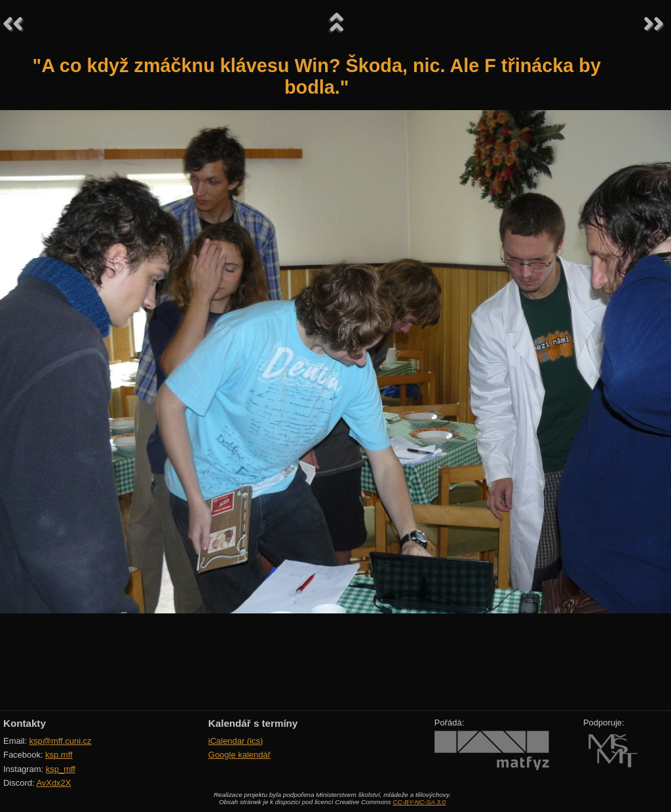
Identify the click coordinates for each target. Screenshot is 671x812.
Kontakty (25, 723)
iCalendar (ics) (236, 741)
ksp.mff (59, 755)
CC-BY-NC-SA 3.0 (419, 802)
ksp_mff (61, 769)
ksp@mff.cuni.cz (61, 741)
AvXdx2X (53, 783)
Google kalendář (240, 755)
